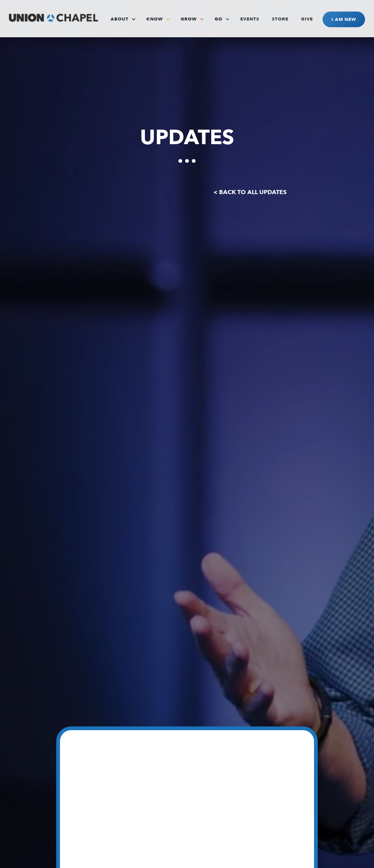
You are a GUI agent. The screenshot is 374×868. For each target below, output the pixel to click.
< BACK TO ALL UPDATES (250, 192)
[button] (126, 19)
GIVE (307, 19)
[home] (53, 16)
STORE (280, 19)
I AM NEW (344, 19)
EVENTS (250, 19)
